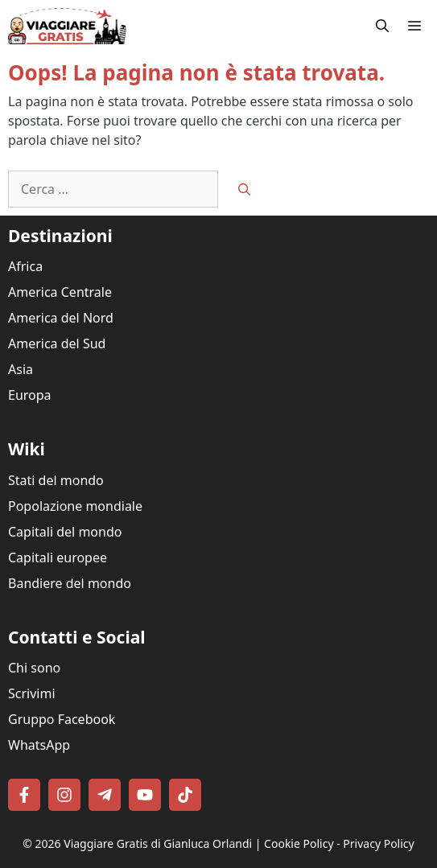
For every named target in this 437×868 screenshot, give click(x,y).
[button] (382, 26)
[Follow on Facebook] (24, 795)
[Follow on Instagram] (64, 795)
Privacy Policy (378, 843)
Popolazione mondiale (75, 506)
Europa (30, 395)
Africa (25, 266)
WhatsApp (39, 745)
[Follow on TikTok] (185, 795)
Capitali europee (58, 557)
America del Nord (61, 318)
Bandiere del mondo (70, 583)
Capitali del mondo (65, 532)
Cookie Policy (299, 843)
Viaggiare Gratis (106, 843)
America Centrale (60, 292)
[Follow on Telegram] (105, 795)
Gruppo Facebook (62, 719)
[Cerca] (244, 189)
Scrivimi (32, 693)
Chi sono (34, 668)
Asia (21, 369)
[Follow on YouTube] (145, 795)
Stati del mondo (56, 480)
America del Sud (57, 343)
